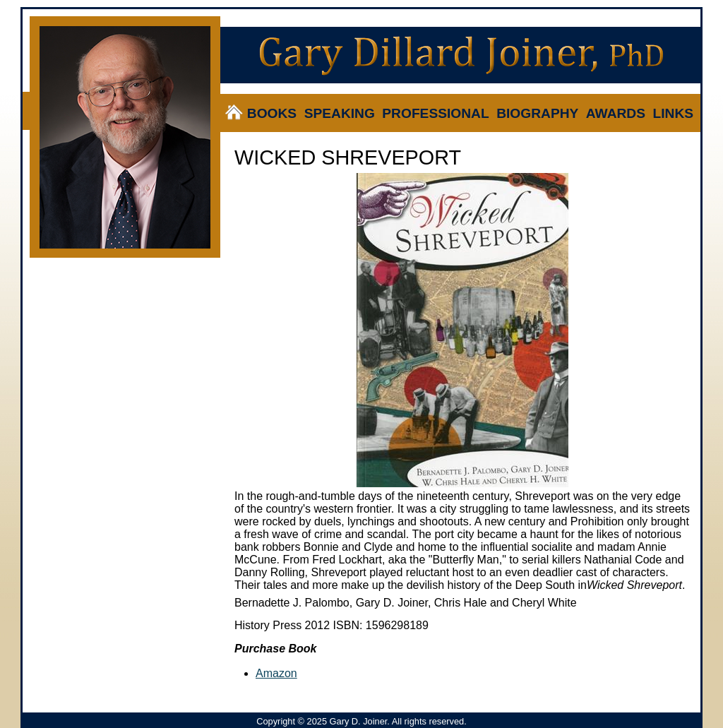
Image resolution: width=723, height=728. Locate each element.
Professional (435, 113)
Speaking (340, 113)
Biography (537, 113)
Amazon (276, 673)
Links (673, 113)
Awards (616, 113)
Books (272, 113)
